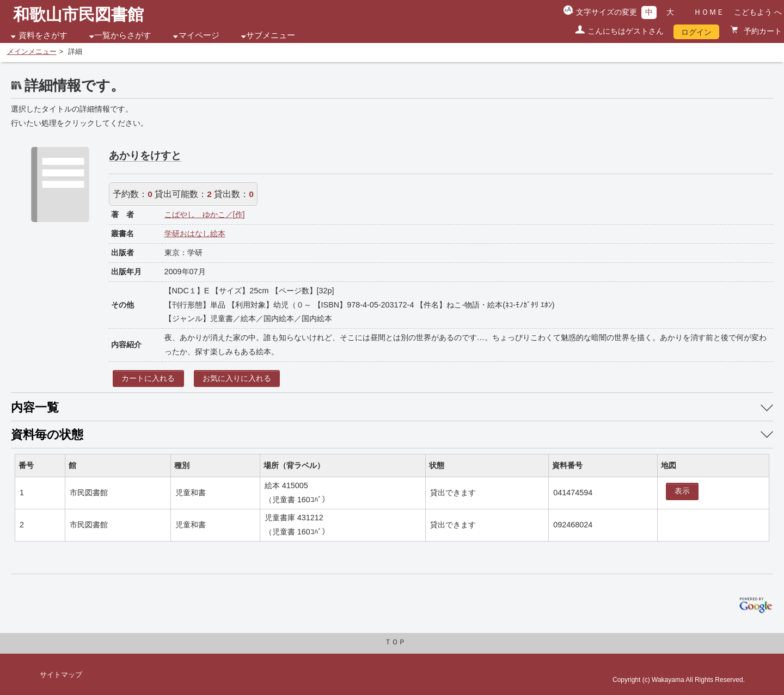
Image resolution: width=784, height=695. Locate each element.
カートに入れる (148, 378)
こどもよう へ (758, 12)
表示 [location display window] (682, 491)
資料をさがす (43, 35)
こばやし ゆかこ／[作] (205, 214)
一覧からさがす (123, 35)
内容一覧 (35, 407)
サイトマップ (61, 675)
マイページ (199, 35)
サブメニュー (271, 35)
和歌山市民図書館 (78, 14)
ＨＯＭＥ (709, 12)
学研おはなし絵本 (195, 233)
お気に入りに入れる (237, 378)
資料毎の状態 (47, 435)
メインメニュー (32, 52)
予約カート (762, 31)
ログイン (696, 32)
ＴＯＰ (395, 642)
